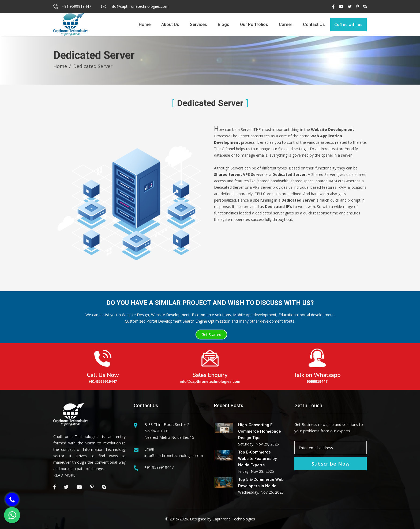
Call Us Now (103, 364)
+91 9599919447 (72, 6)
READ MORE (64, 475)
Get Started (211, 335)
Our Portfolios (254, 24)
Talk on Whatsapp (317, 364)
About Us (170, 24)
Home (145, 24)
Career (286, 24)
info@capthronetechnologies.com (135, 6)
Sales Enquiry (210, 364)
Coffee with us (348, 25)
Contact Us (314, 24)
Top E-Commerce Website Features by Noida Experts (257, 459)
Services (198, 24)
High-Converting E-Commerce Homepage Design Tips (260, 431)
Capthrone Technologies (234, 519)
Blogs (224, 24)
